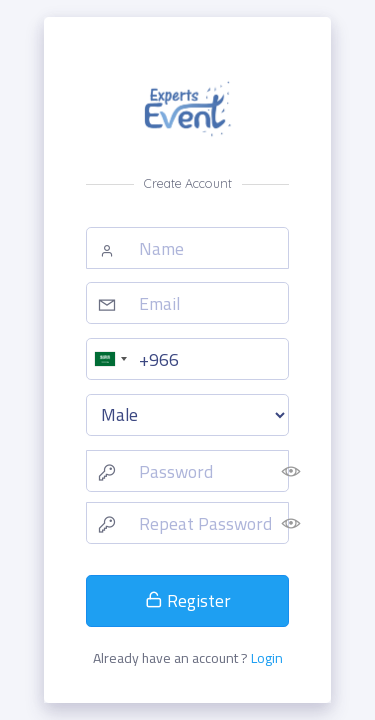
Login (267, 658)
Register (188, 600)
